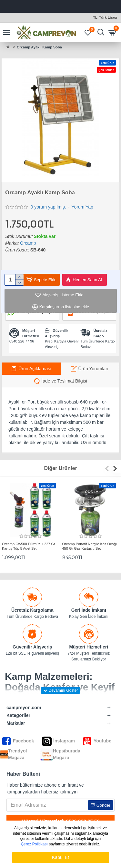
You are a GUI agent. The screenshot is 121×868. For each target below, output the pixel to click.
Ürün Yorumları (93, 369)
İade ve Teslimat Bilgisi (64, 381)
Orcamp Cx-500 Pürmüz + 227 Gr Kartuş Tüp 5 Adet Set (29, 546)
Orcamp (28, 243)
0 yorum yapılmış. (48, 207)
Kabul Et (60, 857)
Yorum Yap (82, 207)
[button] (109, 469)
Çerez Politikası (34, 844)
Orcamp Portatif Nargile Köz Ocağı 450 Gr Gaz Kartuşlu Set (90, 546)
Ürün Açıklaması (35, 369)
